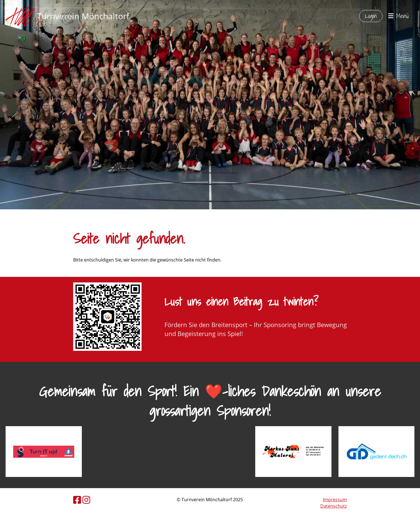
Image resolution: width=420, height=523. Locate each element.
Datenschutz (334, 506)
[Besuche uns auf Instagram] (86, 500)
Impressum (335, 500)
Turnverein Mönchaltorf (83, 16)
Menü (398, 16)
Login (371, 16)
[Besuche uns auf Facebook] (77, 500)
